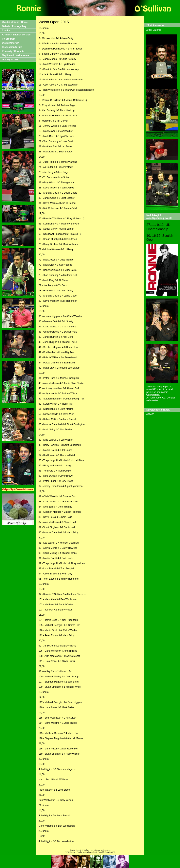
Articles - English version (16, 35)
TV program (9, 39)
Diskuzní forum (11, 43)
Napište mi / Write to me (15, 55)
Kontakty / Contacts (13, 51)
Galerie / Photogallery (14, 26)
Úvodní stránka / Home (15, 22)
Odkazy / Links (10, 60)
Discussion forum (12, 47)
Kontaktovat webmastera (101, 850)
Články (6, 30)
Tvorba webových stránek (87, 852)
